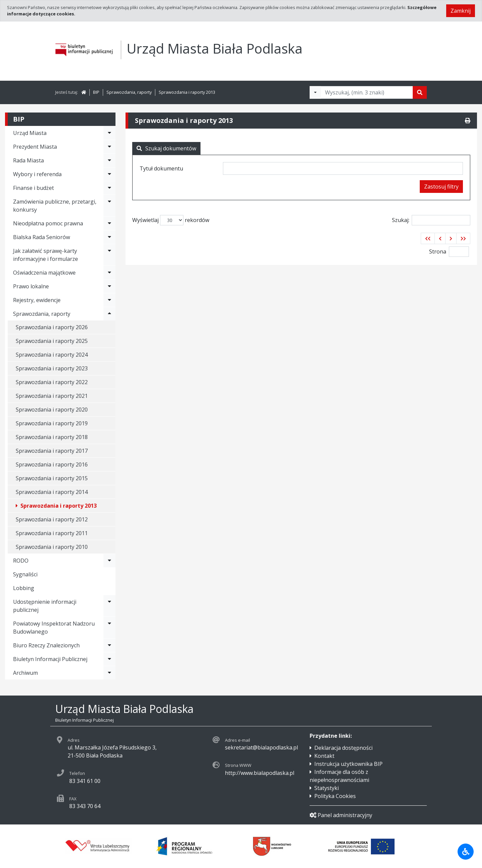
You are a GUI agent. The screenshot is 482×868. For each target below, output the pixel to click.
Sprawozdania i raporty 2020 (52, 410)
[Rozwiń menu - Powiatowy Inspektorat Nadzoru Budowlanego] (109, 628)
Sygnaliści (25, 574)
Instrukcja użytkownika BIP (348, 764)
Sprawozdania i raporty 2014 (52, 492)
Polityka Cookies (335, 796)
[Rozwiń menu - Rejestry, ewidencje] (109, 300)
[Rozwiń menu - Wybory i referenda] (109, 174)
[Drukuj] (468, 121)
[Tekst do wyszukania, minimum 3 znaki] (367, 92)
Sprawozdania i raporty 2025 (52, 341)
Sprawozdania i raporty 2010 (52, 547)
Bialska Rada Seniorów (42, 237)
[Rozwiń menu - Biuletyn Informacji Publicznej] (109, 659)
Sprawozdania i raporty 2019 (52, 423)
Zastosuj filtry (441, 187)
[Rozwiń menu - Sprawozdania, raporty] (109, 314)
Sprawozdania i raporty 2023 (52, 368)
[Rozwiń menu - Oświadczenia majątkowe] (109, 273)
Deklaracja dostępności (343, 748)
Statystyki (327, 788)
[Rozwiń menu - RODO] (109, 561)
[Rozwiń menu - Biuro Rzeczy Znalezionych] (109, 645)
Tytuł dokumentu (161, 168)
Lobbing (24, 588)
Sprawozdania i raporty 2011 (52, 533)
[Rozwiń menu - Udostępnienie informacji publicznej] (109, 606)
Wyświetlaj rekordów (171, 220)
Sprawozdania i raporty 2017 (52, 451)
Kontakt (324, 756)
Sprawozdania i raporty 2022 (52, 382)
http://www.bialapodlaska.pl (260, 773)
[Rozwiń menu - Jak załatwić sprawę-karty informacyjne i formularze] (109, 255)
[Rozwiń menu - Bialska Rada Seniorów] (109, 237)
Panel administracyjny (341, 815)
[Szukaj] (420, 92)
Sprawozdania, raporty (129, 92)
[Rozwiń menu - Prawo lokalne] (109, 286)
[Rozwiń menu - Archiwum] (109, 673)
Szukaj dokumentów (166, 148)
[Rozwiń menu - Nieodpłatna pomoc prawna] (109, 223)
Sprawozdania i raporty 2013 (187, 92)
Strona (438, 251)
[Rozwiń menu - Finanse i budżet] (109, 188)
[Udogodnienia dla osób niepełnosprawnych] (466, 852)
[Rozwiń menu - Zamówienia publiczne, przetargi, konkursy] (109, 206)
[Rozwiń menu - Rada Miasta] (109, 160)
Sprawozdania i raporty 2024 (52, 355)
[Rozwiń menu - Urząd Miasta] (109, 133)
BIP (96, 92)
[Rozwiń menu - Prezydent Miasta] (109, 147)
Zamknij (461, 11)
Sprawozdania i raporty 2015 (52, 478)
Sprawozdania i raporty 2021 (52, 396)
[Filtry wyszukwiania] (315, 92)
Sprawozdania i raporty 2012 (52, 519)
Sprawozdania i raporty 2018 (52, 437)
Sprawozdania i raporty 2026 (52, 327)
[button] (428, 238)
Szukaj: (431, 220)
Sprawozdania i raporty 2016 (52, 464)
